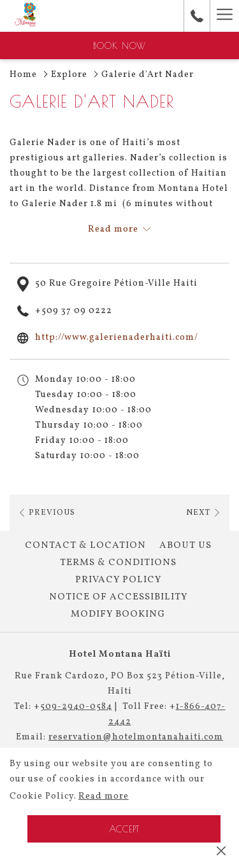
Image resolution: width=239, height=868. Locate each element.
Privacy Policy (118, 580)
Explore (69, 75)
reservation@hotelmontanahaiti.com (136, 737)
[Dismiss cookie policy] (221, 851)
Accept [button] (124, 829)
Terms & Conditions (118, 563)
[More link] (224, 16)
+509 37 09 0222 (74, 311)
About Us (185, 546)
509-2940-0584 (76, 707)
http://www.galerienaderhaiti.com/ (117, 338)
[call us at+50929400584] (197, 16)
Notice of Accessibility (118, 597)
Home (23, 75)
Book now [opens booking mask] (119, 46)
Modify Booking (118, 614)
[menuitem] (85, 546)
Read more (104, 796)
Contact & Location (85, 546)
